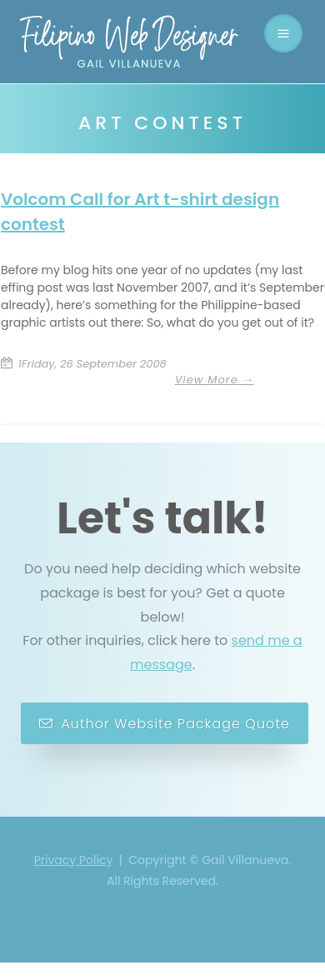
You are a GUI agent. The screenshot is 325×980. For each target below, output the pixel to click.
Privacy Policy (74, 862)
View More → (215, 380)
